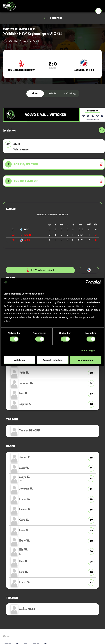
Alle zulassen (86, 360)
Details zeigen (88, 350)
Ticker (35, 94)
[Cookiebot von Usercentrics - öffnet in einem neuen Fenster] (88, 282)
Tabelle (52, 94)
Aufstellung (70, 94)
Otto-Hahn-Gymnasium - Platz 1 (24, 41)
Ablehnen (19, 360)
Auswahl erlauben (52, 360)
